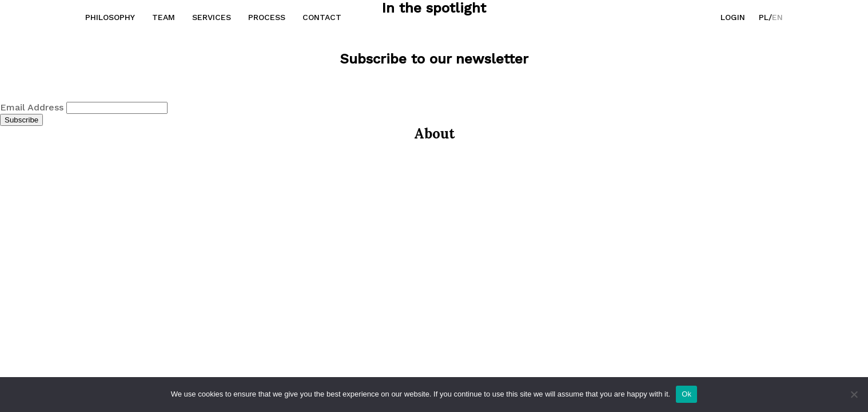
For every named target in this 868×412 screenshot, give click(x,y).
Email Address (33, 107)
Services (212, 17)
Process (267, 17)
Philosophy (110, 17)
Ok (686, 394)
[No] (854, 394)
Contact (322, 17)
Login (733, 17)
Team (164, 17)
